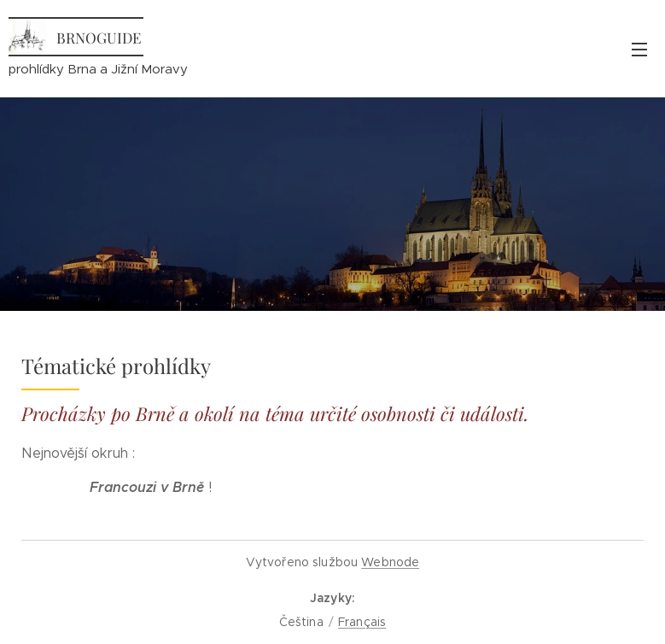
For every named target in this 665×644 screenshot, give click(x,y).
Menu (639, 50)
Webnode (390, 562)
